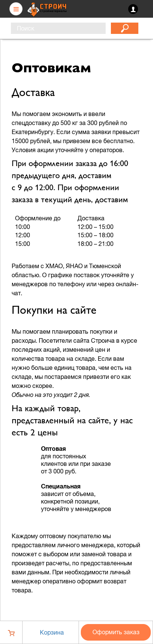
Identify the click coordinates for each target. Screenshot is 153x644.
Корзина (52, 632)
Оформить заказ (116, 632)
